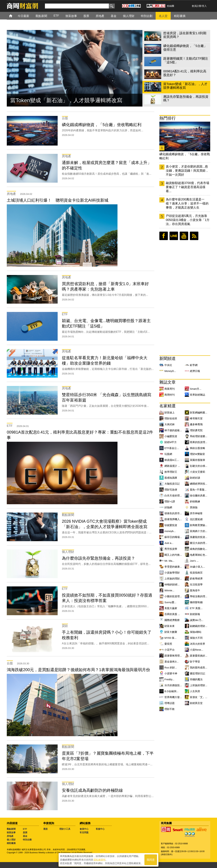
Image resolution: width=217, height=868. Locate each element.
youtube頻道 (184, 236)
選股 (45, 829)
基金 (25, 836)
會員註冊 (196, 6)
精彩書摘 (11, 843)
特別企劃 (27, 840)
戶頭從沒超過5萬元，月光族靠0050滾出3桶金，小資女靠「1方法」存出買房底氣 (188, 220)
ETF (25, 829)
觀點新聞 (11, 829)
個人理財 (11, 840)
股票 (25, 833)
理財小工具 (65, 829)
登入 (204, 6)
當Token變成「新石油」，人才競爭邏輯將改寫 (66, 100)
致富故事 (11, 833)
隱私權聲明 (100, 860)
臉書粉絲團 (164, 236)
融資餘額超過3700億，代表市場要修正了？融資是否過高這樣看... (188, 187)
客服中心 (100, 829)
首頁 (14, 16)
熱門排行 (167, 118)
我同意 (151, 860)
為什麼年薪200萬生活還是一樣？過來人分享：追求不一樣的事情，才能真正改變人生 (187, 203)
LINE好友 (174, 236)
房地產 (10, 836)
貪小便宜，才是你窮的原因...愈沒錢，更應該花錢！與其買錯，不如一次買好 (187, 171)
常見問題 (84, 833)
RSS (194, 236)
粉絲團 (171, 6)
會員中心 (84, 829)
